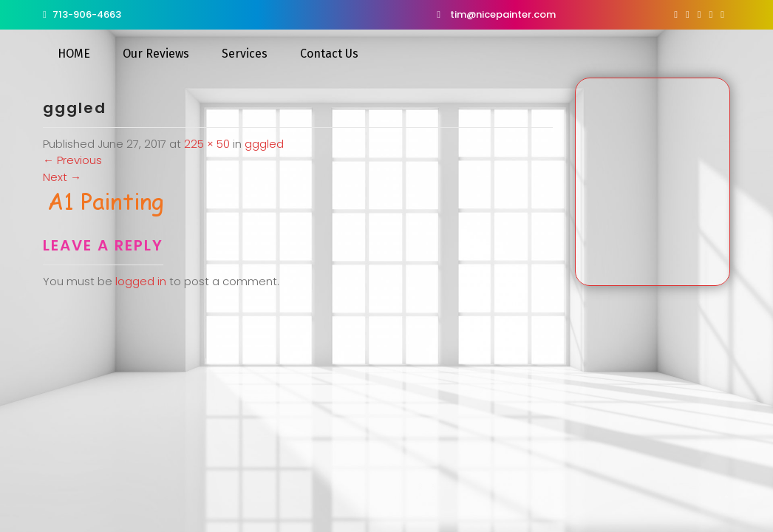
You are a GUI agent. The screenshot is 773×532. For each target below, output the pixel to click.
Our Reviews (156, 54)
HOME (74, 54)
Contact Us (329, 54)
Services (245, 54)
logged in (141, 281)
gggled (264, 144)
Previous (72, 160)
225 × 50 (207, 144)
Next (62, 177)
